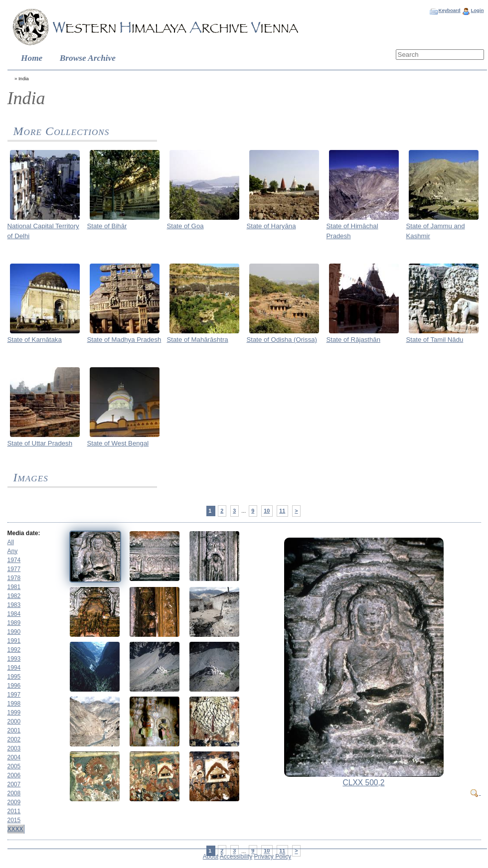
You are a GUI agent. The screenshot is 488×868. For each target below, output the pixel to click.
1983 (14, 605)
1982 (14, 596)
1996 (14, 686)
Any (13, 551)
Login (477, 10)
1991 (14, 641)
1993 (14, 659)
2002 (14, 739)
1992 (14, 650)
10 (267, 511)
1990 (14, 632)
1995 (14, 677)
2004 (14, 757)
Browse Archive (88, 58)
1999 (14, 713)
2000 (14, 722)
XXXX (15, 829)
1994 (14, 668)
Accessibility (236, 857)
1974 (14, 560)
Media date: (24, 533)
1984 (14, 614)
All (11, 542)
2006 (14, 775)
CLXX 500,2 (363, 783)
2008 (14, 793)
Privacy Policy (273, 857)
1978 (14, 578)
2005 (14, 766)
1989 (14, 623)
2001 (14, 730)
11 (282, 511)
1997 (14, 695)
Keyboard (449, 10)
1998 (14, 704)
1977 (14, 569)
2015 (14, 820)
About (211, 857)
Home (32, 58)
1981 (14, 587)
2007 (14, 784)
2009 (14, 802)
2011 (14, 811)
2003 (14, 748)
